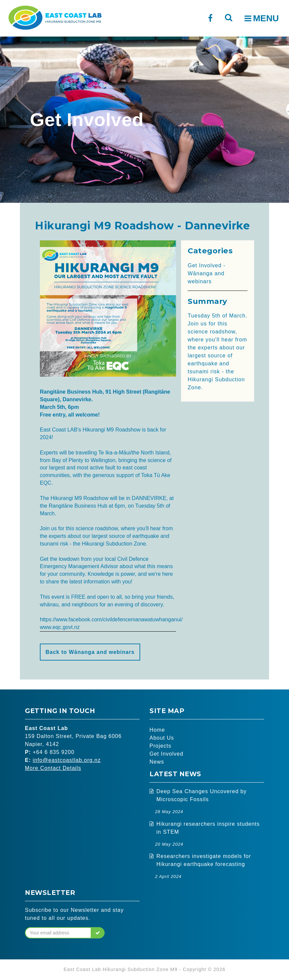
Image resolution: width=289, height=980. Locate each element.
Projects (160, 746)
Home (157, 730)
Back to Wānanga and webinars (90, 652)
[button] (98, 933)
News (157, 762)
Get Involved (166, 754)
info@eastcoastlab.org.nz (67, 760)
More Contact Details (53, 768)
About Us (162, 738)
